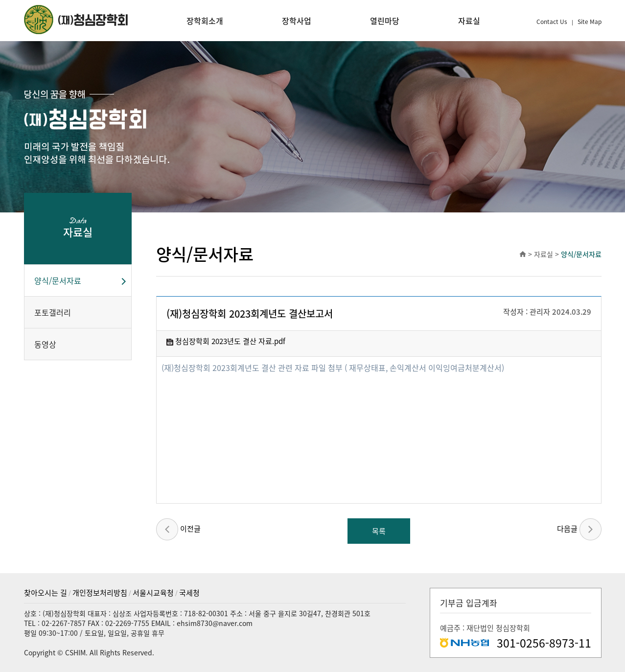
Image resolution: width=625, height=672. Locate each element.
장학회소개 (205, 21)
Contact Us (553, 22)
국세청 (189, 593)
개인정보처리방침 (100, 593)
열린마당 (385, 21)
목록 (379, 531)
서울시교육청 (153, 593)
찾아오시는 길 (46, 593)
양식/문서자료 (58, 280)
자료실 (469, 21)
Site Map (590, 22)
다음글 (579, 529)
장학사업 (297, 21)
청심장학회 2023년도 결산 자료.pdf (226, 341)
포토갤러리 (53, 312)
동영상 (45, 344)
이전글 (178, 529)
